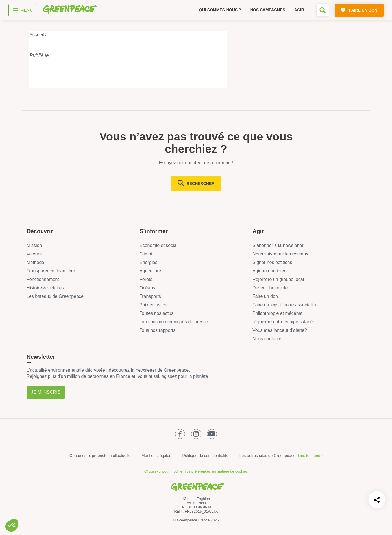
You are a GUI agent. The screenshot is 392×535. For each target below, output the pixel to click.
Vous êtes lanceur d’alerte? (280, 330)
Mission (34, 245)
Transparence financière (51, 271)
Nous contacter (268, 339)
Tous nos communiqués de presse (174, 322)
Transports (150, 296)
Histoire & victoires (45, 288)
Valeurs (34, 254)
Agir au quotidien (269, 271)
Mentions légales (156, 456)
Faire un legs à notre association (285, 305)
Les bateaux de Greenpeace (55, 296)
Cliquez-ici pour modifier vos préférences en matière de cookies (196, 471)
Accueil (37, 35)
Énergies (148, 262)
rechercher (201, 183)
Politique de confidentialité (205, 456)
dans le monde (310, 456)
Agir (299, 10)
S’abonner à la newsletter (278, 245)
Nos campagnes (268, 10)
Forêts (146, 279)
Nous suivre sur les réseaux (280, 254)
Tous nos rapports (157, 330)
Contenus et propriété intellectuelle (100, 456)
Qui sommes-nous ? (220, 10)
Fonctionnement (43, 279)
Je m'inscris (46, 392)
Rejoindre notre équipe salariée (284, 322)
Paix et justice (153, 305)
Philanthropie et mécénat (277, 313)
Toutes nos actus (156, 313)
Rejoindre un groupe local (278, 279)
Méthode (35, 262)
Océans (147, 288)
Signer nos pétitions (272, 262)
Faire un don (265, 296)
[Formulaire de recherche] (323, 10)
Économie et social (158, 245)
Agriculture (150, 271)
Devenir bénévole (270, 288)
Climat (146, 254)
